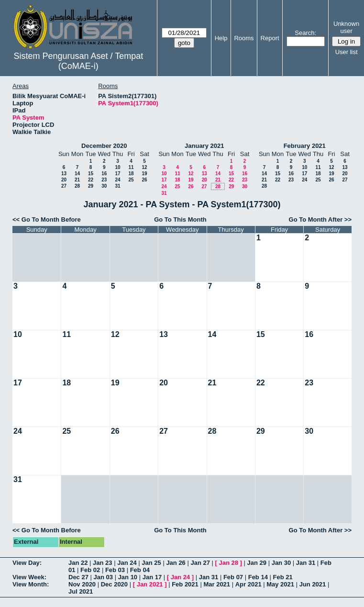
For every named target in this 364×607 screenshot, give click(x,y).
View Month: (31, 584)
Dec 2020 (114, 584)
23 (104, 180)
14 (77, 174)
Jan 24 (127, 563)
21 (77, 180)
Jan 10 (128, 577)
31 (117, 186)
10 (117, 167)
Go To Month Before (51, 219)
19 (144, 174)
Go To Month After (316, 219)
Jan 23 (102, 563)
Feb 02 (90, 570)
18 (131, 174)
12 (144, 167)
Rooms (244, 38)
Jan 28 (229, 563)
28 (77, 186)
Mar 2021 (217, 584)
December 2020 (104, 146)
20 (64, 180)
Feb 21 (283, 577)
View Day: (27, 563)
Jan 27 (200, 563)
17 (117, 174)
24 (117, 180)
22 (91, 180)
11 (131, 167)
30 (104, 186)
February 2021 (305, 146)
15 (91, 174)
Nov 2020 (82, 584)
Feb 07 (233, 577)
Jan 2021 (150, 584)
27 (64, 186)
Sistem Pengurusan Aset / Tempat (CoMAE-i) (78, 61)
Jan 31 (306, 563)
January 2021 (204, 146)
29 (91, 186)
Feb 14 (258, 577)
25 (131, 180)
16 (104, 174)
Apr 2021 (248, 584)
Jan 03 (103, 577)
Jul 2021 (81, 591)
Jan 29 (257, 563)
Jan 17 (152, 577)
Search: (305, 33)
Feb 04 (140, 570)
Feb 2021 (185, 584)
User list (347, 52)
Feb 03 (115, 570)
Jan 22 (78, 563)
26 (144, 180)
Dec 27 (78, 577)
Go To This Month (180, 219)
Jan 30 (281, 563)
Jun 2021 (313, 584)
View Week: (29, 577)
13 (64, 174)
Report (270, 38)
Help (221, 38)
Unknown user (346, 27)
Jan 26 (176, 563)
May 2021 (280, 584)
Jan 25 (151, 563)
